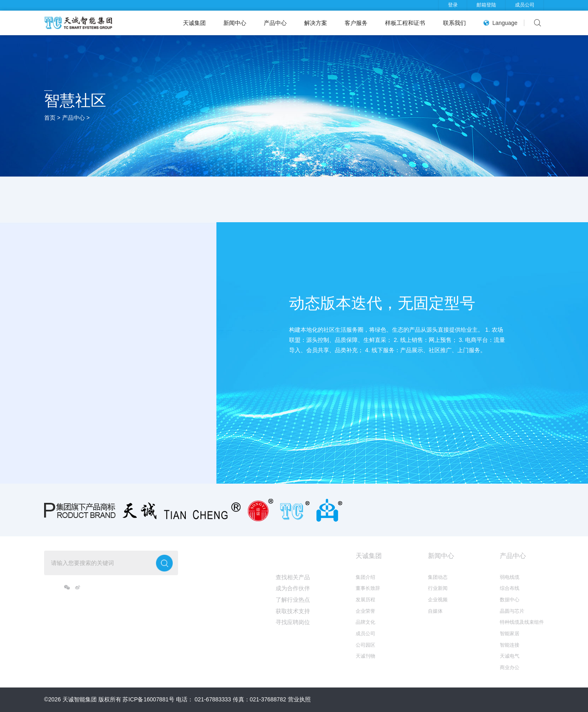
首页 (50, 118)
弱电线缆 (510, 577)
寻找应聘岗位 (293, 622)
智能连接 (510, 645)
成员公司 (525, 5)
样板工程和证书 (405, 23)
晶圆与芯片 (512, 611)
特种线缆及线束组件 (522, 622)
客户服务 (356, 23)
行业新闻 (438, 588)
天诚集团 (194, 23)
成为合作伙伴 (293, 588)
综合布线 (510, 588)
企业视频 (438, 600)
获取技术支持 (293, 611)
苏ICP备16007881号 (148, 699)
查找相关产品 (293, 577)
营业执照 (299, 699)
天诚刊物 (365, 656)
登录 (453, 5)
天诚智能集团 (80, 699)
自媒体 (435, 611)
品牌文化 (365, 622)
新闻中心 (235, 23)
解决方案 (316, 23)
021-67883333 (213, 699)
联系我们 (454, 23)
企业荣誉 (365, 611)
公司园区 (365, 645)
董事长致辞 (368, 588)
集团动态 (438, 577)
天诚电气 (510, 656)
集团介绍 (365, 577)
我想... (285, 556)
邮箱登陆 (486, 5)
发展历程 (365, 600)
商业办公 (510, 667)
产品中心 (275, 23)
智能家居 (510, 634)
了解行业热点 (293, 600)
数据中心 (510, 600)
